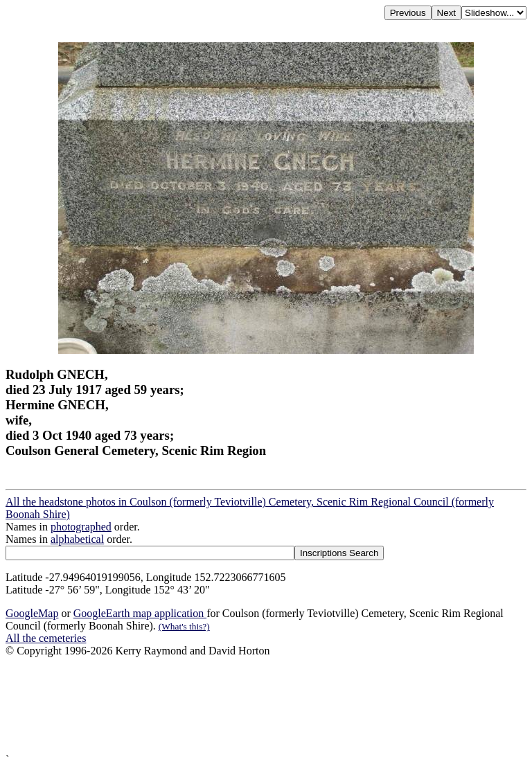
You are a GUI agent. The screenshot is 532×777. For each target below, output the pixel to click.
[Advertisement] (266, 705)
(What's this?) (184, 626)
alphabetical (77, 539)
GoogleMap (32, 613)
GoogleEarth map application (140, 613)
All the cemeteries (46, 638)
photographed (81, 527)
